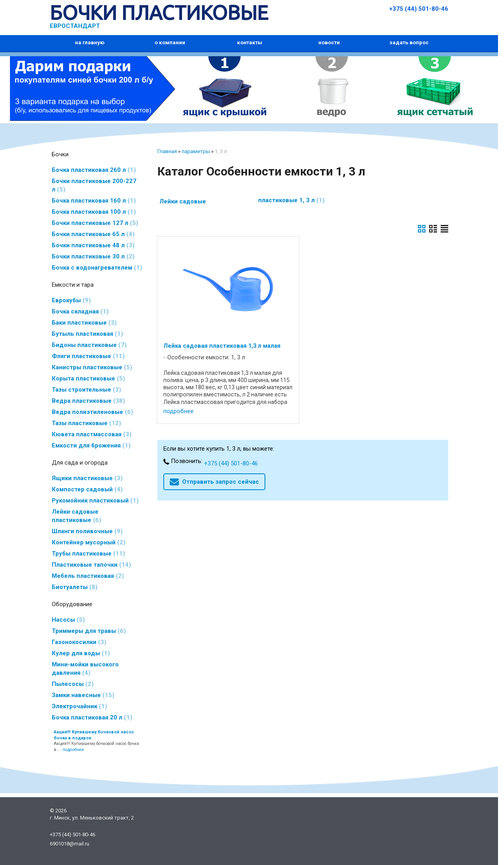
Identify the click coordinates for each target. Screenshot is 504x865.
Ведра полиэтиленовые (92, 412)
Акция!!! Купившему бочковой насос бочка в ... (96, 741)
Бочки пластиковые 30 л (93, 256)
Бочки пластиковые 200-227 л (94, 185)
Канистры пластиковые (92, 367)
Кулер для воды (81, 653)
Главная (167, 151)
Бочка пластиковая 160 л (94, 201)
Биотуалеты (75, 587)
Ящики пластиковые (87, 478)
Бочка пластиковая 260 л (94, 170)
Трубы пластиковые (88, 554)
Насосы (68, 620)
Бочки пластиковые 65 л (93, 234)
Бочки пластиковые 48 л (93, 245)
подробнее (178, 411)
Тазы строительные (86, 390)
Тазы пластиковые (86, 423)
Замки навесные (83, 695)
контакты (250, 42)
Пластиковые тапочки (91, 565)
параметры (196, 151)
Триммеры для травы (89, 631)
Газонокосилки (79, 642)
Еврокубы (71, 300)
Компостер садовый (87, 489)
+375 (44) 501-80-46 (419, 9)
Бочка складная (80, 311)
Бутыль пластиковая (87, 334)
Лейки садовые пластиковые (76, 516)
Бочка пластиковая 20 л (92, 717)
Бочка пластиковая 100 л (94, 212)
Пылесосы (73, 684)
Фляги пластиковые (88, 356)
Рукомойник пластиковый (95, 500)
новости (329, 42)
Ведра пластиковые (88, 401)
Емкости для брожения (91, 445)
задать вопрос (409, 42)
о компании (170, 42)
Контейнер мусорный (89, 542)
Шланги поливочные (87, 531)
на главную (90, 42)
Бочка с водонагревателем (97, 268)
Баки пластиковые (84, 323)
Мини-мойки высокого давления (85, 669)
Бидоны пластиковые (89, 345)
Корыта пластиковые (88, 378)
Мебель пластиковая (88, 576)
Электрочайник (79, 706)
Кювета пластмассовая (92, 434)
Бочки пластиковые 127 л (95, 223)
